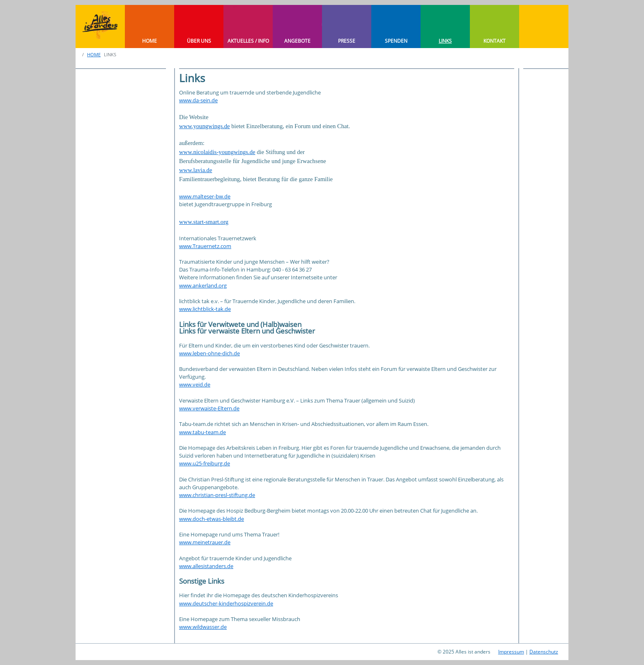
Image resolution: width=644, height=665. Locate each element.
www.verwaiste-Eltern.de (209, 408)
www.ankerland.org (203, 285)
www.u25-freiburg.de (205, 463)
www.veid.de (195, 384)
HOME (149, 41)
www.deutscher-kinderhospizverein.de (226, 603)
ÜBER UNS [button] (199, 41)
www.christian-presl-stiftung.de (217, 495)
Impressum (511, 652)
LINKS (445, 41)
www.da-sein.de (198, 100)
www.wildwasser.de (203, 627)
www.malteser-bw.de (205, 196)
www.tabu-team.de (202, 432)
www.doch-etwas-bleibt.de (212, 519)
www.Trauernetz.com (205, 246)
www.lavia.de (195, 170)
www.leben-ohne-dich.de (209, 353)
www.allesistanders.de (206, 566)
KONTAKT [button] (494, 41)
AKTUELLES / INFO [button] (248, 41)
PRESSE (347, 41)
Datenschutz (544, 652)
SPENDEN (396, 41)
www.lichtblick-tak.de (205, 309)
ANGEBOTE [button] (297, 41)
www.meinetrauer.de (205, 542)
